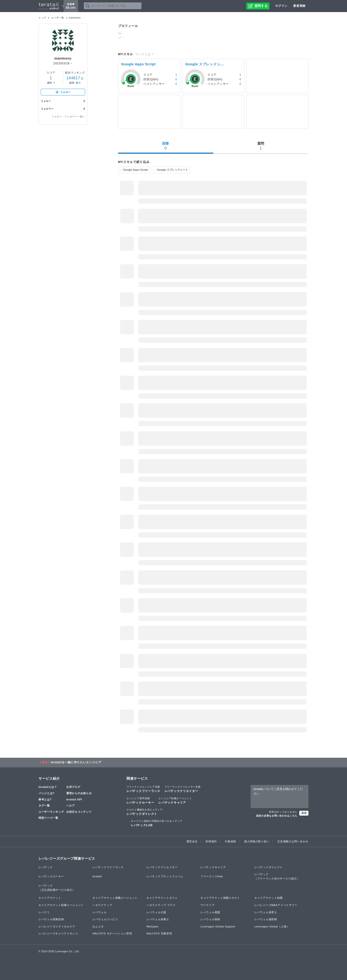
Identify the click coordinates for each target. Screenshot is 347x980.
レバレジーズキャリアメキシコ (58, 933)
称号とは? (45, 799)
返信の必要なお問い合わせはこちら (277, 816)
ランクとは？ (145, 54)
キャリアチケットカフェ (162, 898)
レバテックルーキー (140, 800)
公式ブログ (73, 787)
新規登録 (299, 6)
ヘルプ (70, 805)
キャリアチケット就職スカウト (220, 898)
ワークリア (208, 905)
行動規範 (230, 841)
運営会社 (192, 841)
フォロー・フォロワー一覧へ (68, 117)
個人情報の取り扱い (257, 841)
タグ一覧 (44, 805)
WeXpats (152, 926)
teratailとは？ (48, 787)
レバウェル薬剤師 (266, 919)
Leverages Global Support (218, 926)
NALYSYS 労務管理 (159, 933)
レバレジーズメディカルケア (57, 926)
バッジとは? (47, 793)
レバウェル (100, 912)
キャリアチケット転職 (269, 898)
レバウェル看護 (210, 912)
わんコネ (98, 926)
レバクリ (44, 912)
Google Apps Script (135, 170)
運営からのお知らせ (79, 793)
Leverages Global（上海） (272, 926)
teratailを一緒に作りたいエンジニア (76, 762)
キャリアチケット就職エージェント (115, 898)
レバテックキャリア (175, 800)
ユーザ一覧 (58, 18)
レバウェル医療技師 (51, 919)
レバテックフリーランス (143, 789)
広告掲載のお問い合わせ (293, 841)
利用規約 (211, 841)
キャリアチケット (50, 898)
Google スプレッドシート (172, 170)
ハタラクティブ (102, 905)
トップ (42, 18)
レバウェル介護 (156, 912)
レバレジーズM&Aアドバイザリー (276, 905)
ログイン (281, 6)
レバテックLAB (157, 823)
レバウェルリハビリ (105, 919)
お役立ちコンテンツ (79, 812)
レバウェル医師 (210, 919)
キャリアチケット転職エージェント (61, 905)
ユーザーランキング (51, 812)
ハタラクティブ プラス (161, 905)
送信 (304, 813)
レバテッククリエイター (183, 789)
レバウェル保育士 (266, 912)
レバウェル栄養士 (158, 919)
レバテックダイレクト (145, 812)
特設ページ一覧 (48, 818)
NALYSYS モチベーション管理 (112, 933)
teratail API (74, 799)
